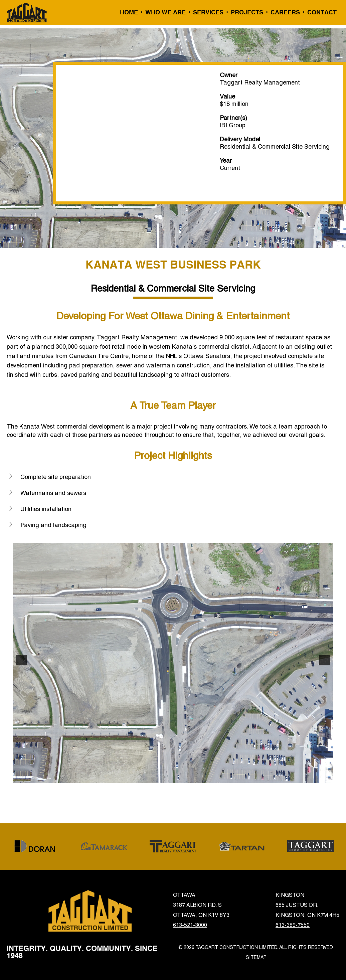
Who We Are (165, 13)
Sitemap (256, 957)
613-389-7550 (293, 925)
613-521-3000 (190, 925)
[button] (21, 660)
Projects (247, 13)
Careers (285, 13)
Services (208, 13)
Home (129, 13)
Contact (322, 13)
